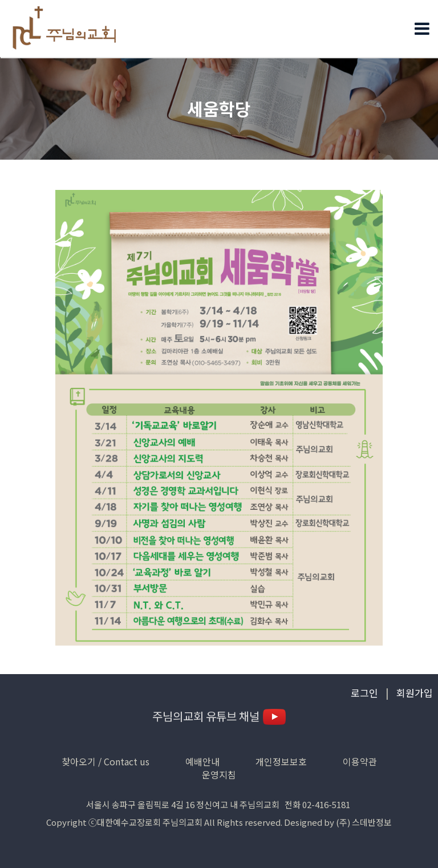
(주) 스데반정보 (364, 822)
